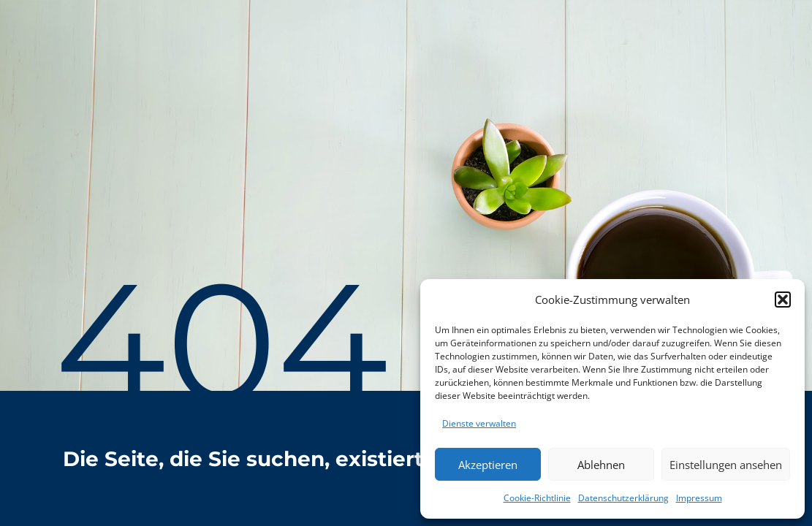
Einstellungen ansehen (726, 465)
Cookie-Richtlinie (537, 498)
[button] (783, 300)
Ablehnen (601, 465)
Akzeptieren (488, 465)
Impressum (699, 498)
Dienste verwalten (479, 423)
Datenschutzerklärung (623, 498)
